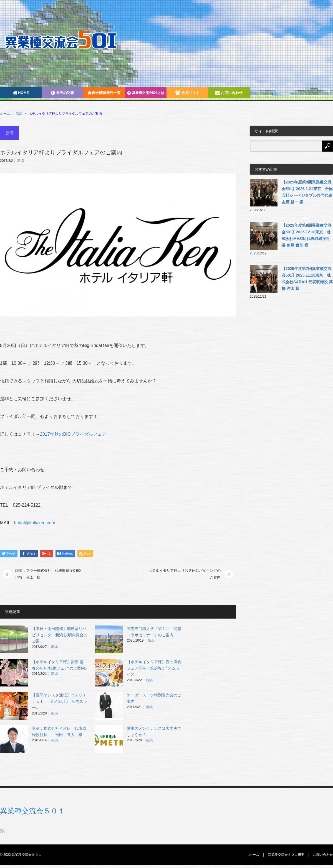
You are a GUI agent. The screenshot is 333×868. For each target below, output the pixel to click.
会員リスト (187, 93)
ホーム (254, 855)
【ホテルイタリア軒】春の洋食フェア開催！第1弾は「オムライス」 (154, 668)
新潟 (19, 114)
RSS (2, 831)
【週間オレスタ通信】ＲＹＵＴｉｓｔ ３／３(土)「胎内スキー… (60, 701)
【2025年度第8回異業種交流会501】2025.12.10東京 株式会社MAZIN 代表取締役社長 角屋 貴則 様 (306, 235)
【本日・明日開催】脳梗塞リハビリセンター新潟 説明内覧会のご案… (60, 635)
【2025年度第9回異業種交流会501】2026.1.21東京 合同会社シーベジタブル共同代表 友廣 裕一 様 (307, 192)
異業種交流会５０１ (32, 811)
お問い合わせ (229, 93)
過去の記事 (62, 93)
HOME (21, 93)
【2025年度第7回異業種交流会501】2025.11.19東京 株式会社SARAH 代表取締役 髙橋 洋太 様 (307, 279)
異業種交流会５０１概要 (286, 855)
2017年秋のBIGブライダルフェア (73, 434)
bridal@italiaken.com (35, 523)
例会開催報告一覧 (104, 93)
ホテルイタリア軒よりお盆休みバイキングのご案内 (185, 574)
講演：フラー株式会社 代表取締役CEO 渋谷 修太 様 (50, 574)
